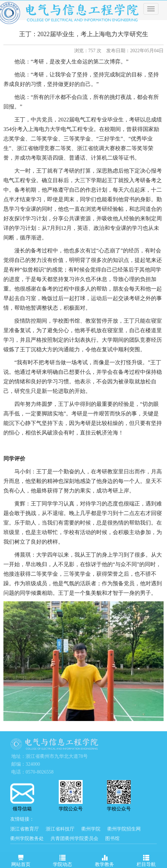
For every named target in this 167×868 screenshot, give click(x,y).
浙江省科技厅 (60, 829)
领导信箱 (22, 797)
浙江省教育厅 (25, 829)
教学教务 (105, 860)
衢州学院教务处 (27, 838)
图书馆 (112, 838)
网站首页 (21, 860)
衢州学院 (91, 829)
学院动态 (62, 860)
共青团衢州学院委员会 (74, 838)
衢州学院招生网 (124, 829)
